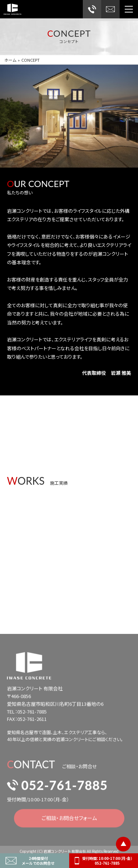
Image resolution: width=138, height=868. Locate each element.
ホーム (10, 60)
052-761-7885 (57, 788)
